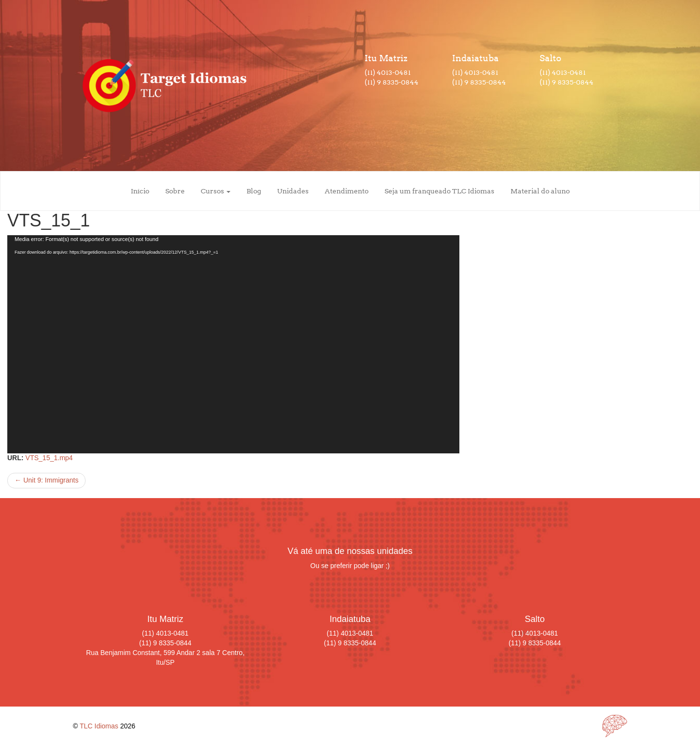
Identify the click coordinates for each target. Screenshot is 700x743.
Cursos (216, 191)
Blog (254, 191)
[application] (233, 344)
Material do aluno (540, 191)
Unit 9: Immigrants (46, 480)
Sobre (175, 191)
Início (140, 191)
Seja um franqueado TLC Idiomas (439, 191)
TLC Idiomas (99, 726)
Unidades (293, 191)
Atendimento (347, 191)
